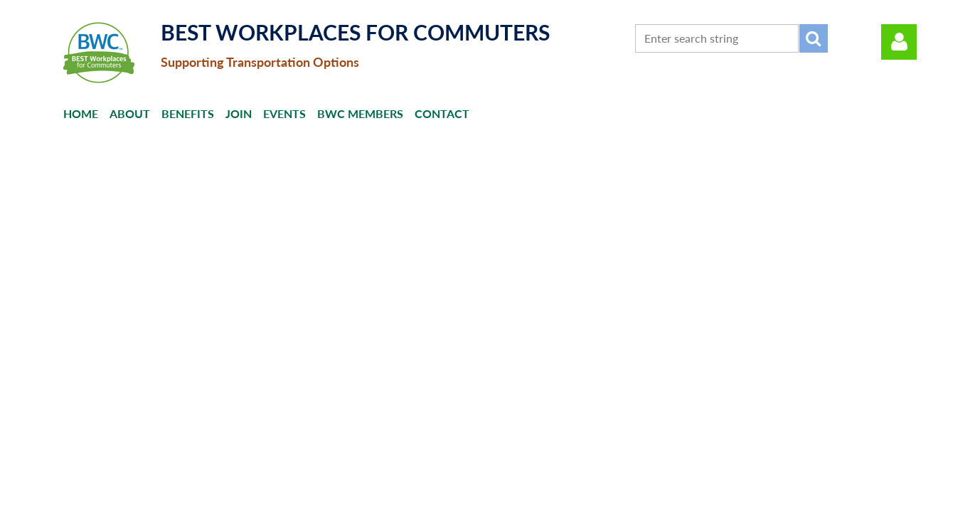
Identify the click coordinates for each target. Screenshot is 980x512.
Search (814, 38)
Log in (899, 42)
